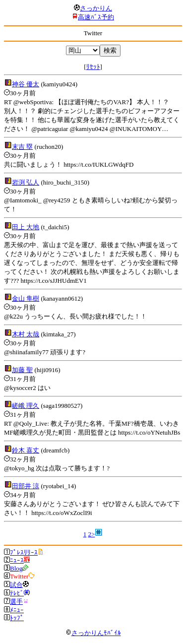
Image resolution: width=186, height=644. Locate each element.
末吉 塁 (22, 147)
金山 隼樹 (26, 298)
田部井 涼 (26, 486)
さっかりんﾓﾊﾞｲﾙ (93, 633)
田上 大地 (26, 227)
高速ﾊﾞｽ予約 (96, 17)
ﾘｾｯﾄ (93, 67)
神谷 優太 (26, 84)
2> (91, 534)
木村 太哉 (26, 334)
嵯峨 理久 (26, 406)
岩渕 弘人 (26, 182)
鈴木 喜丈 (26, 450)
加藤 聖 (22, 370)
